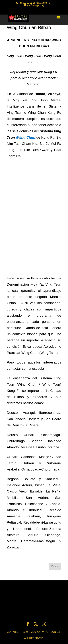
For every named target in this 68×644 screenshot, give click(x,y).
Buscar (55, 566)
